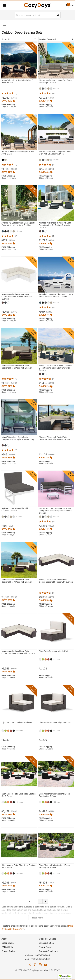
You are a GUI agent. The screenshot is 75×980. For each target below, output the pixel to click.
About (4, 939)
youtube (45, 965)
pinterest (35, 965)
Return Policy (45, 947)
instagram (40, 965)
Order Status (8, 943)
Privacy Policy (8, 951)
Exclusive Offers (47, 943)
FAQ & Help (7, 947)
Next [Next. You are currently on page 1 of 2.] (45, 901)
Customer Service (48, 939)
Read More (37, 918)
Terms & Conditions (48, 951)
